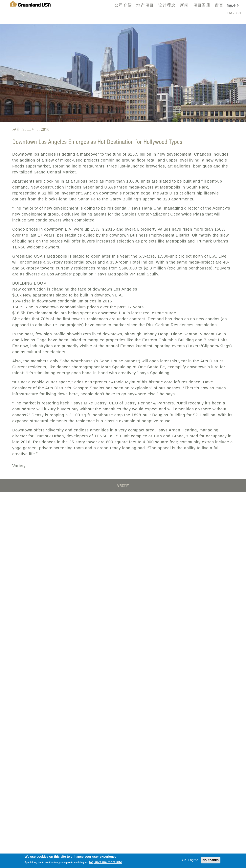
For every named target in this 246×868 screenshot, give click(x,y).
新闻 (184, 5)
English (234, 13)
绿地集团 (123, 485)
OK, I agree (190, 861)
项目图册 (202, 5)
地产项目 (145, 5)
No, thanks (211, 861)
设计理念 (167, 5)
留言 (219, 5)
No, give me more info (106, 863)
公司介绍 (123, 5)
